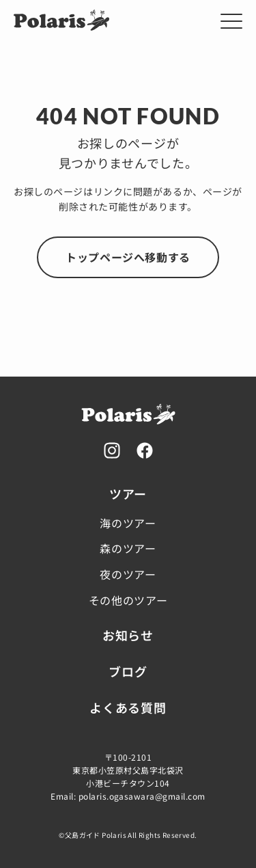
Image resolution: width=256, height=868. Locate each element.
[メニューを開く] (231, 21)
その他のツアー (128, 600)
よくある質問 (128, 707)
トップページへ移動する (128, 257)
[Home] (61, 28)
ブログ (128, 671)
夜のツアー (128, 574)
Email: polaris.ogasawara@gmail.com (128, 796)
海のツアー (128, 523)
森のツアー (128, 548)
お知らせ (128, 635)
